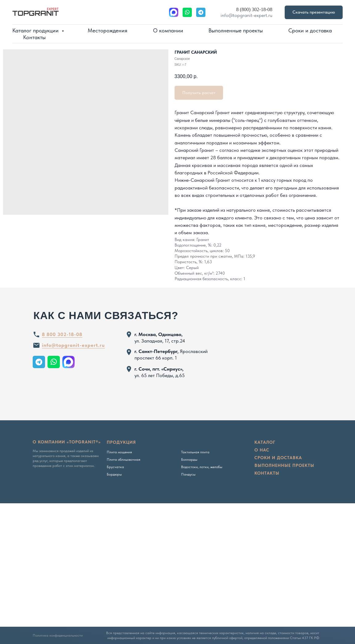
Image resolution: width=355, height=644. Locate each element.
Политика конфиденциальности (58, 635)
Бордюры (114, 474)
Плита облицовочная (124, 459)
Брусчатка (115, 467)
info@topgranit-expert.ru (246, 15)
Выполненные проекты (236, 30)
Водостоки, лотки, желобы (202, 467)
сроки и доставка (278, 458)
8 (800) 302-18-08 (254, 9)
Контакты (34, 37)
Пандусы (188, 474)
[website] (174, 12)
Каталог (265, 442)
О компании (168, 30)
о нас (262, 450)
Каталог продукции (36, 30)
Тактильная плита (195, 452)
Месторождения (107, 30)
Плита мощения (119, 452)
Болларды (189, 459)
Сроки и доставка (310, 30)
